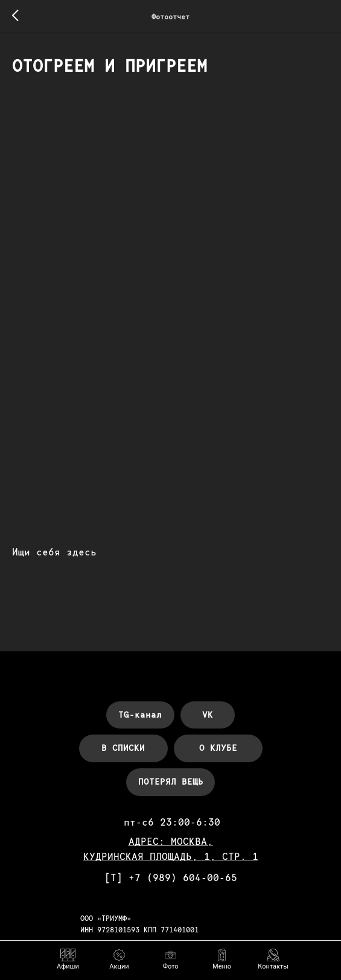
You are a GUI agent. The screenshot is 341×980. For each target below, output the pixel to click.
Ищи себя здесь (54, 553)
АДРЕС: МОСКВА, (171, 845)
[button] (222, 959)
